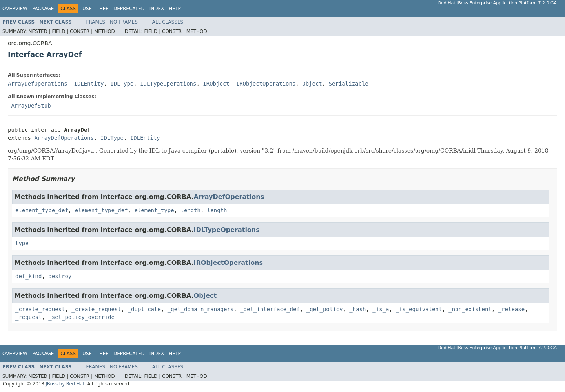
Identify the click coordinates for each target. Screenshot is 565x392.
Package (43, 9)
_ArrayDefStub (29, 106)
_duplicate (144, 309)
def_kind (28, 276)
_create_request (40, 309)
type (22, 243)
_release (511, 309)
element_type (154, 210)
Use (87, 9)
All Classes (168, 22)
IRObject (216, 84)
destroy (60, 276)
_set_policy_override (81, 317)
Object (312, 84)
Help (175, 9)
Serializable (349, 84)
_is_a (381, 309)
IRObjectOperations (266, 84)
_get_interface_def (270, 309)
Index (157, 9)
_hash (357, 309)
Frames (96, 22)
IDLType (122, 84)
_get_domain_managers (201, 309)
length (190, 210)
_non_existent (470, 309)
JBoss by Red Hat (65, 384)
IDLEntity (89, 84)
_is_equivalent (419, 309)
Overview (15, 9)
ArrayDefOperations (38, 84)
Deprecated (129, 9)
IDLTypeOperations (168, 84)
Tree (103, 9)
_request (28, 317)
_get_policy (325, 309)
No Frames (124, 22)
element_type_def (42, 210)
